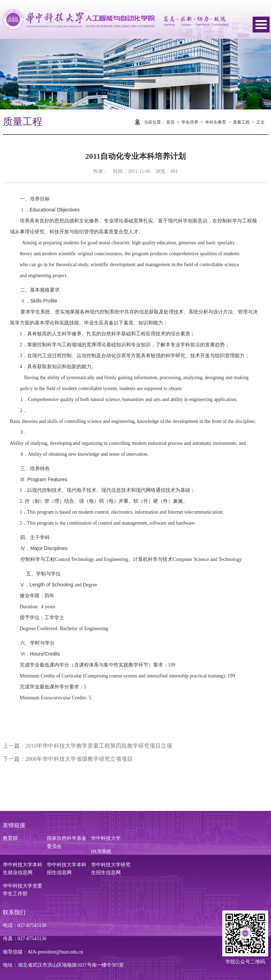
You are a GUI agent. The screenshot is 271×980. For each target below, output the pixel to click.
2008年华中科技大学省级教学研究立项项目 (79, 759)
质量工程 (241, 122)
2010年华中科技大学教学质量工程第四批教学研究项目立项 (99, 746)
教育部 (10, 838)
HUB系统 (101, 852)
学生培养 (190, 122)
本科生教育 (216, 122)
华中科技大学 (106, 838)
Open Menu (261, 25)
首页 (170, 122)
